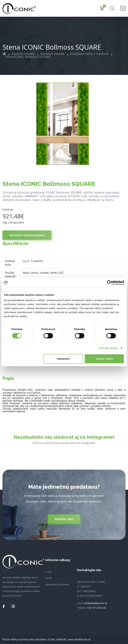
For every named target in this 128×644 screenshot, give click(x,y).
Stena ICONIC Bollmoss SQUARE (28, 57)
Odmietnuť (63, 359)
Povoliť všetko (104, 359)
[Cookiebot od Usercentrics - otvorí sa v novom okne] (110, 283)
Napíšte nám (64, 519)
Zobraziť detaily (108, 348)
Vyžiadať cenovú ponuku (27, 235)
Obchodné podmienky (57, 584)
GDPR (48, 578)
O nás (48, 572)
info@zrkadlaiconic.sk (96, 603)
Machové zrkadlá (52, 54)
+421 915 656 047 (96, 608)
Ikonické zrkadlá (23, 54)
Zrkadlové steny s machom (89, 54)
